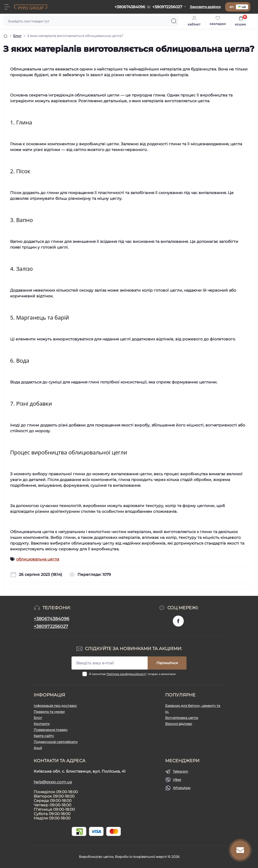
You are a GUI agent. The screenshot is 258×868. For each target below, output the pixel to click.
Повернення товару (51, 730)
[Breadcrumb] (5, 36)
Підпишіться (167, 663)
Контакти (42, 724)
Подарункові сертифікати (56, 742)
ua (242, 7)
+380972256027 (51, 626)
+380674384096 (51, 619)
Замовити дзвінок (205, 7)
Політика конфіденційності (126, 674)
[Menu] (7, 7)
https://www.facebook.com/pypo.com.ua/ (178, 621)
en (232, 7)
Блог (38, 718)
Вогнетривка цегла (182, 718)
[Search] (174, 21)
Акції (38, 748)
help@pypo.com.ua (53, 782)
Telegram (180, 771)
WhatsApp (182, 788)
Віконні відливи (179, 724)
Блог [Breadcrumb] (17, 36)
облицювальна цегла (38, 559)
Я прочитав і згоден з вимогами (132, 674)
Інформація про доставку (55, 706)
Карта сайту (44, 736)
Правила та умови (49, 712)
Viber (177, 780)
